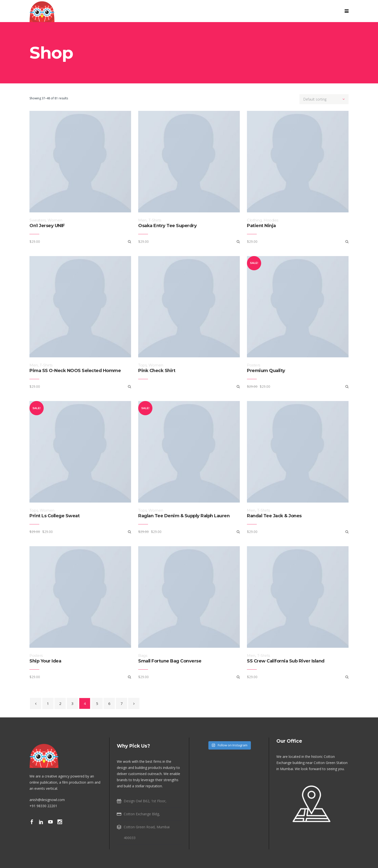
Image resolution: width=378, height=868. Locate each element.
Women (55, 220)
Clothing (254, 220)
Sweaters (38, 220)
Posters (254, 365)
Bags (143, 655)
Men (142, 220)
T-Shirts (155, 220)
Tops (142, 365)
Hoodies (271, 220)
